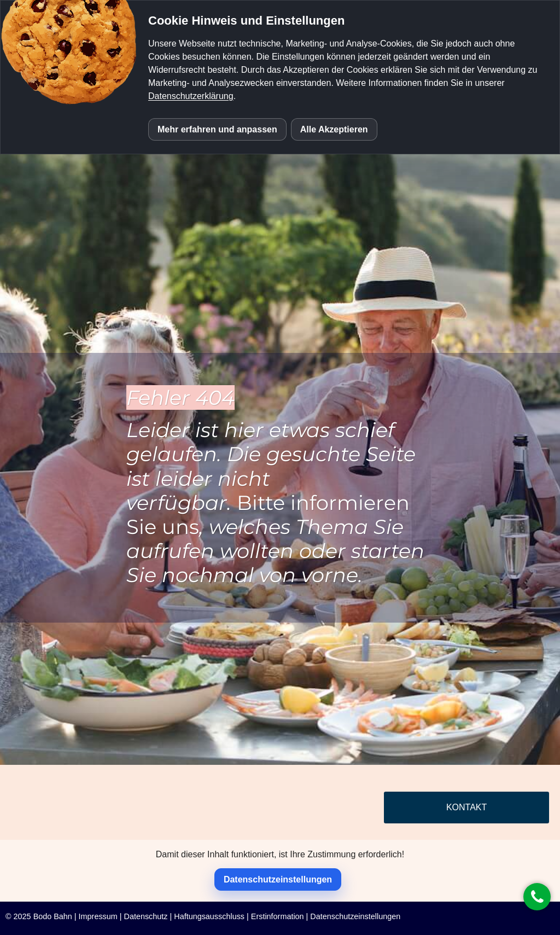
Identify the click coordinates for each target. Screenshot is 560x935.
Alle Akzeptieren (334, 129)
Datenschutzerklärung (191, 96)
